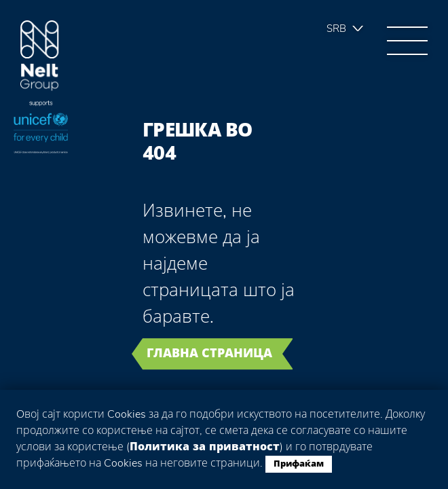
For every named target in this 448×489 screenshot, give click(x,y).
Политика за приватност (205, 447)
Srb (336, 29)
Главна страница (209, 353)
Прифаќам (299, 464)
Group (40, 56)
